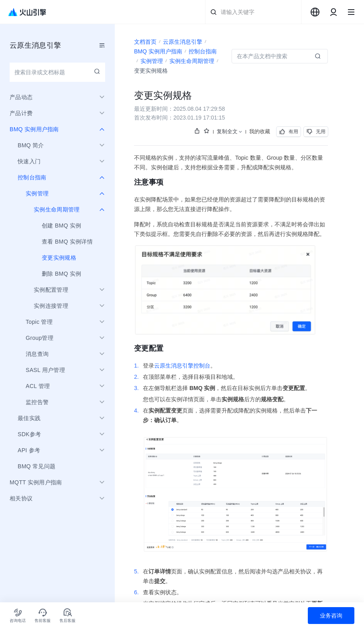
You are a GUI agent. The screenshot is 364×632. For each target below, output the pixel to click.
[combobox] (315, 12)
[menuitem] (57, 226)
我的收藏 (260, 131)
